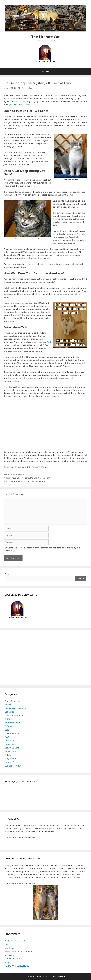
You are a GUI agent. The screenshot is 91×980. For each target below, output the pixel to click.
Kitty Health (10, 759)
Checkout (9, 948)
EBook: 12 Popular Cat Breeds (19, 951)
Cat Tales (9, 719)
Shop (7, 962)
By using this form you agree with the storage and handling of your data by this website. (43, 549)
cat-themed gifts (13, 723)
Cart (7, 944)
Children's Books (13, 733)
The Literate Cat (46, 37)
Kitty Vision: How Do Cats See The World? (26, 481)
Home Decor (11, 751)
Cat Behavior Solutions (15, 708)
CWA (7, 737)
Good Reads (10, 744)
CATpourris (10, 726)
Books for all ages (13, 701)
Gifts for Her (11, 741)
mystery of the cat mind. (19, 104)
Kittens (8, 755)
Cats (7, 730)
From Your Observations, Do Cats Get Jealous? (28, 478)
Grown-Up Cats (12, 748)
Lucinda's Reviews (13, 766)
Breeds (8, 705)
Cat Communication (16, 474)
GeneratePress (60, 976)
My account (10, 955)
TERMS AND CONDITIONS (17, 966)
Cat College (10, 712)
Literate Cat (10, 762)
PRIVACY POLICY (12, 959)
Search (8, 574)
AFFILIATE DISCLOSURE (16, 941)
